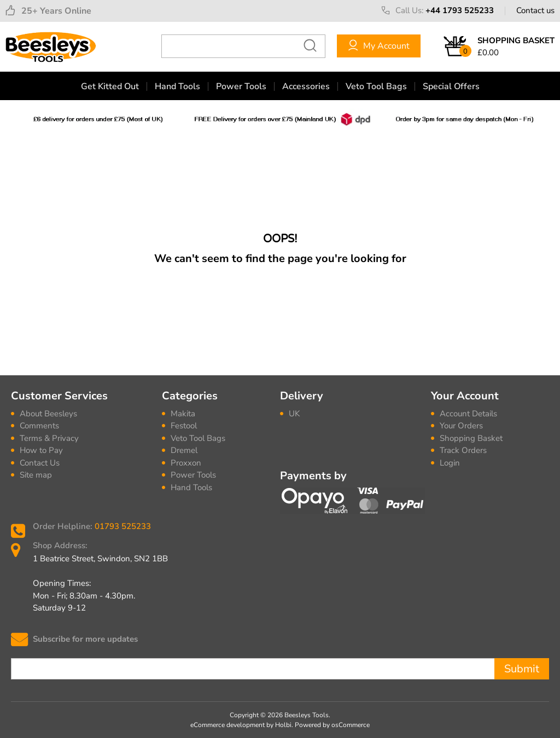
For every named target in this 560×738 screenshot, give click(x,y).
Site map (36, 475)
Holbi (283, 725)
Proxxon (186, 463)
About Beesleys (48, 414)
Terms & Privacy (49, 438)
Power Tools (241, 86)
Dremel (184, 450)
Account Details (468, 414)
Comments (39, 426)
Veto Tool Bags (376, 86)
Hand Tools (177, 86)
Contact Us (40, 463)
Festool (184, 426)
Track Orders (463, 450)
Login (450, 463)
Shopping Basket (471, 438)
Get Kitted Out (110, 86)
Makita (183, 414)
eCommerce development (227, 725)
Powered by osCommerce (332, 725)
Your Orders (461, 426)
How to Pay (41, 450)
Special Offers (451, 86)
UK (294, 414)
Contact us (535, 10)
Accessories (306, 86)
